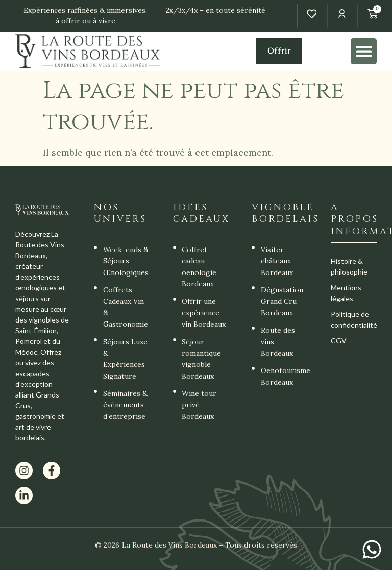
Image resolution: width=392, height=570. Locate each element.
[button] (364, 51)
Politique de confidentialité (354, 319)
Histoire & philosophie (349, 266)
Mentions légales (346, 293)
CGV (339, 341)
